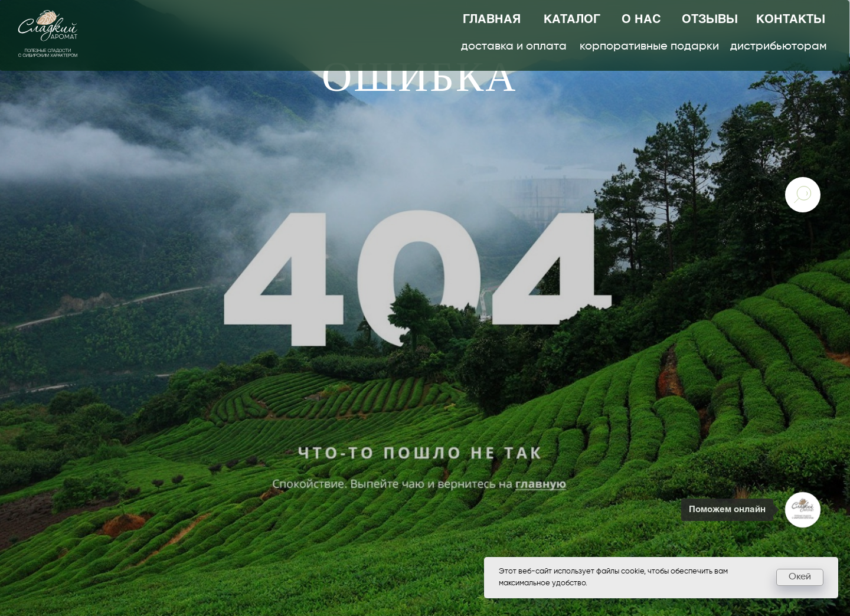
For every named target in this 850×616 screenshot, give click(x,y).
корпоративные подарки (649, 47)
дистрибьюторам (779, 47)
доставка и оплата (514, 47)
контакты (791, 20)
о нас (641, 20)
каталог (572, 20)
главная (492, 20)
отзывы (710, 20)
